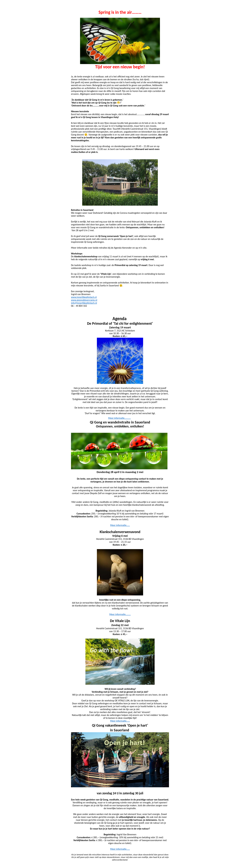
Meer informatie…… (120, 525)
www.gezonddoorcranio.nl (84, 300)
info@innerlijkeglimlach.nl (84, 303)
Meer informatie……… (120, 614)
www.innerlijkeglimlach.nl (84, 297)
